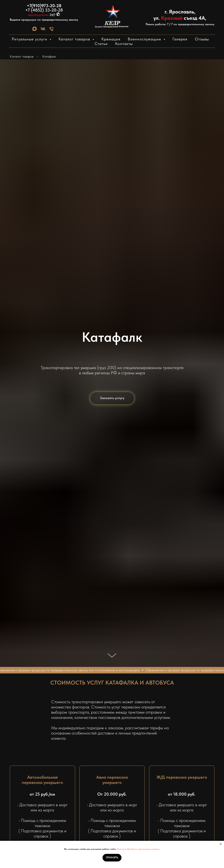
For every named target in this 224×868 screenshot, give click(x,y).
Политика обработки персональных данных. (138, 849)
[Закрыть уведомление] (221, 844)
